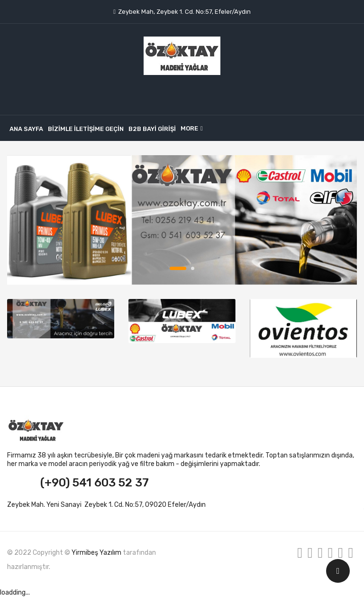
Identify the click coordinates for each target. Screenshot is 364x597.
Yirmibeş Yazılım (96, 553)
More (189, 128)
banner (182, 220)
